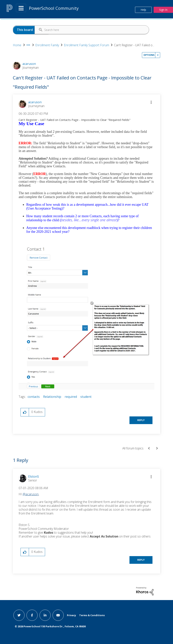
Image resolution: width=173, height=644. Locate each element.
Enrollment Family (47, 45)
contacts (34, 397)
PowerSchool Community (54, 8)
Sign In (163, 10)
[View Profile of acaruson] (35, 102)
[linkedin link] (45, 615)
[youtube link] (58, 615)
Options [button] (149, 55)
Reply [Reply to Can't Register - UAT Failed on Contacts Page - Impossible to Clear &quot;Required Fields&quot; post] (141, 420)
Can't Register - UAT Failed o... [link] (134, 45)
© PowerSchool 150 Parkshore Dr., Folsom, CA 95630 (50, 626)
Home (17, 45)
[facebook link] (32, 615)
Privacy (71, 615)
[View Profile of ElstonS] (34, 476)
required (71, 397)
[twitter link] (19, 615)
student (86, 397)
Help (143, 10)
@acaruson (31, 494)
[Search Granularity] (31, 30)
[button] (151, 102)
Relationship (52, 397)
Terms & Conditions (92, 615)
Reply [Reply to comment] (141, 560)
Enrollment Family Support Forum (86, 45)
